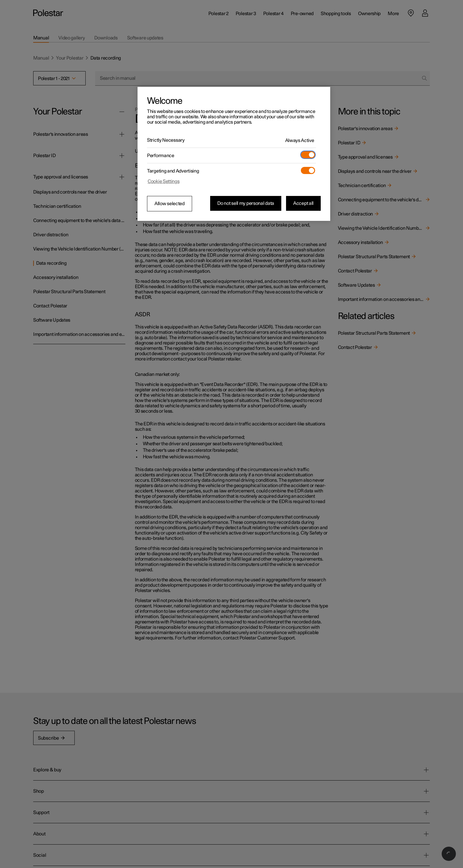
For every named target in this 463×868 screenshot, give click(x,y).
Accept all (303, 203)
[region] (234, 154)
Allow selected (170, 204)
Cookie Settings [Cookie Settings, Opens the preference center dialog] (164, 181)
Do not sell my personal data (246, 203)
